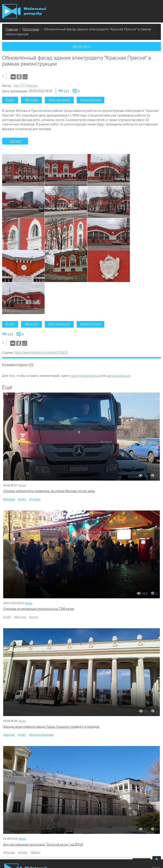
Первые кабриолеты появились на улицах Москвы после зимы (49, 491)
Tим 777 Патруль (25, 86)
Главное (12, 29)
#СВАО (23, 852)
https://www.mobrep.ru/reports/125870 (41, 352)
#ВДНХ (36, 852)
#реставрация (59, 100)
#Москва (31, 100)
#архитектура (90, 100)
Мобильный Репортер (24, 11)
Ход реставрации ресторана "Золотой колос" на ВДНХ (43, 844)
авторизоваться (119, 376)
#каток (34, 617)
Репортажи (31, 29)
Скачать (15, 141)
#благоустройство (41, 735)
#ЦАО (10, 100)
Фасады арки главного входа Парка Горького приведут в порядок (51, 727)
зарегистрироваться (86, 376)
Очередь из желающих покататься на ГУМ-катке (39, 609)
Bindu (22, 485)
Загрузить (81, 46)
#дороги (35, 499)
